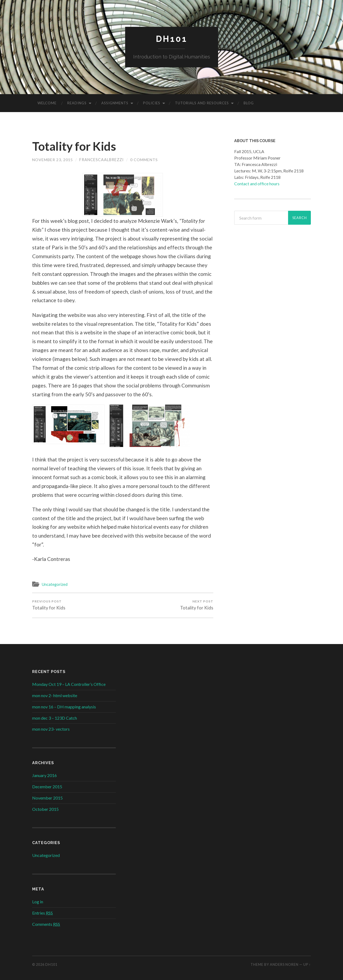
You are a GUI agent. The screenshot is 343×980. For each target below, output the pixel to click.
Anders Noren (284, 964)
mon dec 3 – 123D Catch (55, 718)
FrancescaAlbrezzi (102, 160)
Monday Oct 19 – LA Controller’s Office (69, 684)
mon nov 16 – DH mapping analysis (64, 707)
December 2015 (47, 787)
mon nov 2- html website (55, 696)
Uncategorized (55, 584)
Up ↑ (307, 964)
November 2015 (47, 798)
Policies (152, 103)
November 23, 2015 (53, 160)
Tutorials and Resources (202, 103)
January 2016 (44, 776)
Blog (249, 103)
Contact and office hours (257, 184)
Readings (77, 103)
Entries (42, 913)
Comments (46, 924)
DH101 (172, 39)
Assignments (115, 103)
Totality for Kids (75, 146)
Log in (38, 902)
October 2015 (45, 809)
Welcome (47, 103)
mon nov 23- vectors (51, 729)
